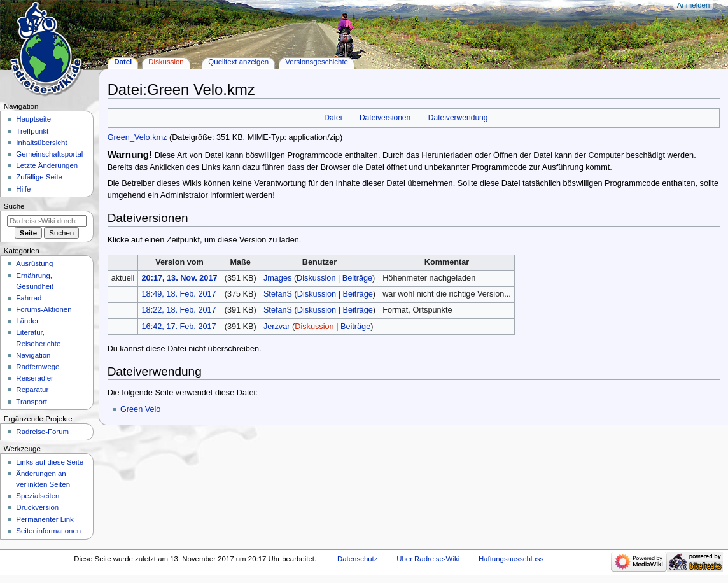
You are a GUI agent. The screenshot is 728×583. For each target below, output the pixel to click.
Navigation (33, 355)
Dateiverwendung (458, 118)
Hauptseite (33, 119)
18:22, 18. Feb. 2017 (179, 310)
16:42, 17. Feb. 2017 (179, 327)
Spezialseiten (38, 496)
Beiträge (357, 278)
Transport (31, 402)
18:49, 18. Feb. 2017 (179, 294)
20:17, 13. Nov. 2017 (180, 278)
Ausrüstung (34, 263)
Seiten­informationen (48, 531)
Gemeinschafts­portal (49, 154)
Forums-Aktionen (44, 309)
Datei (333, 118)
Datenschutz (358, 559)
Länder (27, 321)
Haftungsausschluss (511, 559)
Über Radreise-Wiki (428, 559)
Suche (14, 206)
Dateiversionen (385, 118)
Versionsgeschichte (317, 62)
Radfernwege (38, 367)
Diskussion (316, 278)
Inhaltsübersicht (41, 143)
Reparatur (32, 390)
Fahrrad (29, 298)
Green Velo (140, 409)
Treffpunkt (32, 131)
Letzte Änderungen (47, 165)
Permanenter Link (45, 519)
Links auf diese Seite (50, 462)
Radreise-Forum (42, 432)
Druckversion (37, 507)
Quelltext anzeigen (238, 62)
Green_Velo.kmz (137, 137)
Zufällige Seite (39, 177)
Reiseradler (35, 378)
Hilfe (23, 189)
